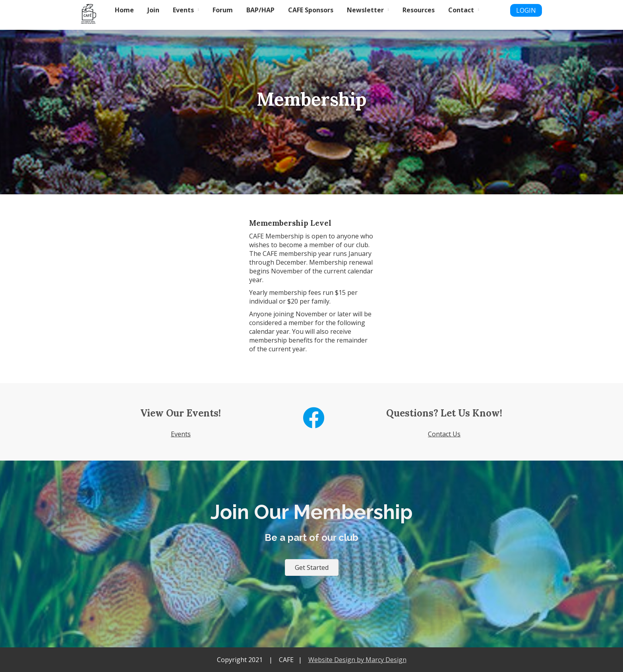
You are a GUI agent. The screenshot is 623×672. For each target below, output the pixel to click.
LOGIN (526, 10)
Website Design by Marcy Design (357, 660)
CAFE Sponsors (311, 10)
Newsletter (365, 10)
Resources (419, 10)
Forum (223, 10)
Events (183, 10)
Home (124, 10)
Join (153, 10)
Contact (461, 10)
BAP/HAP (260, 10)
